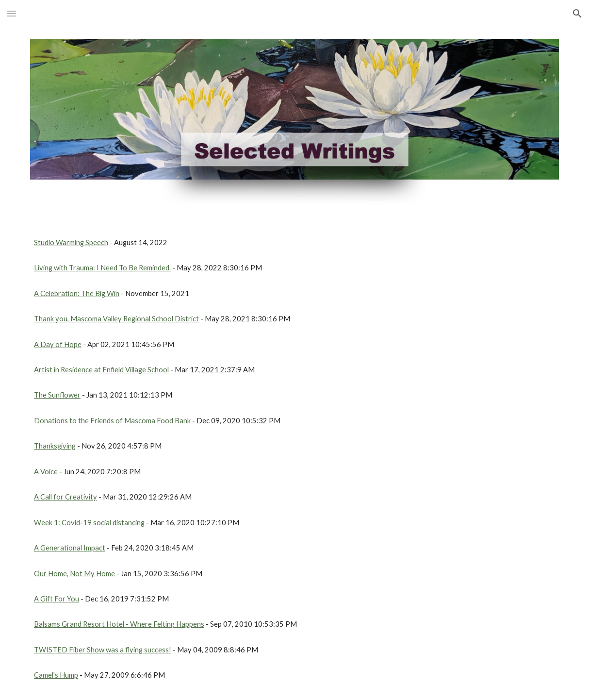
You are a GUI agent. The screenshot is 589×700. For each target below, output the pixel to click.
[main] (294, 243)
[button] (12, 13)
